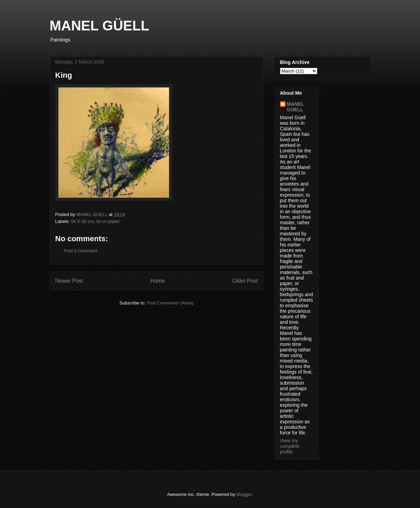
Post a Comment (81, 251)
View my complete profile (290, 446)
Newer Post (69, 281)
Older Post (245, 281)
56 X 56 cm (82, 221)
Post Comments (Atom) (170, 303)
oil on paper (108, 221)
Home (158, 281)
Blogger (244, 494)
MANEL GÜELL (100, 26)
